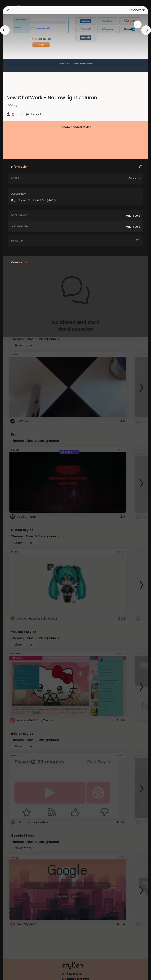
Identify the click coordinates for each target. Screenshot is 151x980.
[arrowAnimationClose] (5, 30)
